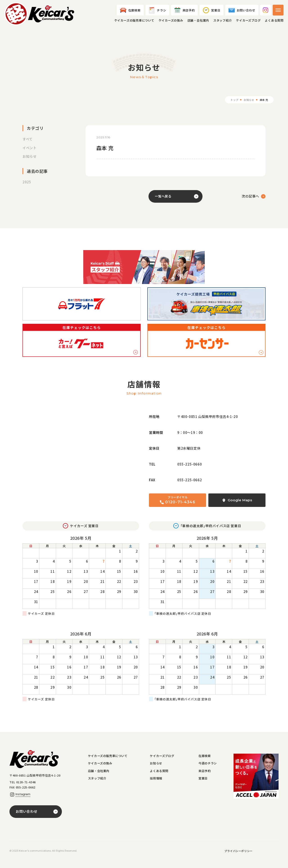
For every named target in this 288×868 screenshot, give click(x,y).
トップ (232, 105)
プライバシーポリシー (238, 857)
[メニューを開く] (278, 13)
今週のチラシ (209, 769)
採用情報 (157, 786)
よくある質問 (274, 23)
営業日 (204, 786)
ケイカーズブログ (248, 23)
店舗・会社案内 (198, 23)
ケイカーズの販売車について (134, 23)
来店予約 (206, 778)
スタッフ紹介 (223, 23)
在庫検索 (206, 761)
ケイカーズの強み (171, 23)
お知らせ (248, 105)
